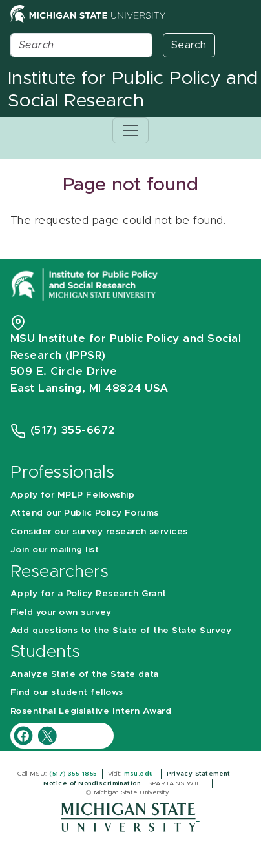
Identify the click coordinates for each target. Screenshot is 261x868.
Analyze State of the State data (85, 674)
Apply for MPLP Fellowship (72, 495)
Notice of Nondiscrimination (93, 783)
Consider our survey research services (99, 532)
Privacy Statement (200, 774)
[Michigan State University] (130, 817)
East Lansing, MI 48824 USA (91, 388)
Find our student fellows (67, 692)
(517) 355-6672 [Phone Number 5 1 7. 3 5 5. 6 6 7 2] (73, 430)
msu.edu (140, 774)
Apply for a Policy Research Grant (89, 594)
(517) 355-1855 (73, 774)
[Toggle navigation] (130, 130)
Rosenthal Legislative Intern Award (91, 711)
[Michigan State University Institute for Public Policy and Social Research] (86, 284)
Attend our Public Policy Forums (85, 513)
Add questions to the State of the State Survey (121, 631)
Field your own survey (61, 612)
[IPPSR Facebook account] (25, 735)
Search (189, 45)
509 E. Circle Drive (64, 371)
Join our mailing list (55, 550)
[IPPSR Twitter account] (47, 735)
